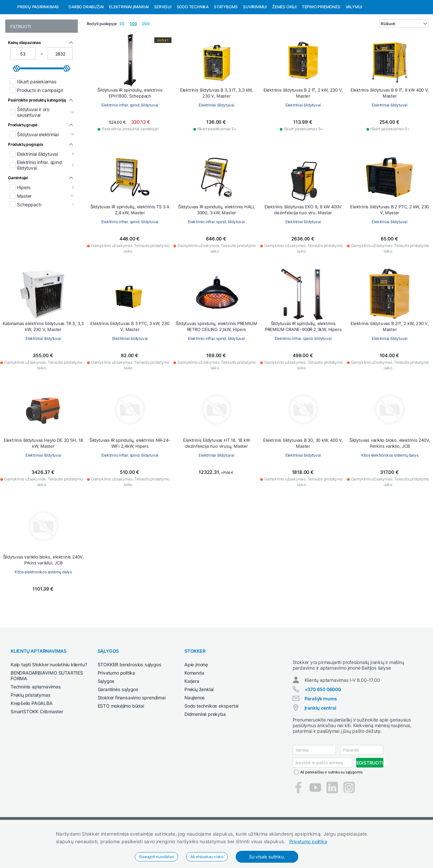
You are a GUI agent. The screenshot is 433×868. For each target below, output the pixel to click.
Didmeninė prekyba (205, 748)
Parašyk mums (321, 739)
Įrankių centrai (320, 748)
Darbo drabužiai (86, 41)
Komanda (194, 707)
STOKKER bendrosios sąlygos (130, 699)
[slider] (17, 103)
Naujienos (195, 732)
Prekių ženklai (199, 723)
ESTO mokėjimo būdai (121, 740)
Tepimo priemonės (321, 41)
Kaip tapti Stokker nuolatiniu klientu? (49, 699)
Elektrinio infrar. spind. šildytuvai (130, 139)
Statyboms (226, 41)
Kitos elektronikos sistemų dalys (390, 489)
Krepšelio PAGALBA (32, 737)
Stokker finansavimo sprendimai (132, 732)
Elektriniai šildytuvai (216, 139)
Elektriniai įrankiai (129, 41)
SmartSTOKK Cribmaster (37, 745)
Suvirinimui (255, 41)
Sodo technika (193, 41)
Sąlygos (106, 715)
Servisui (163, 41)
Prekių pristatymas (30, 729)
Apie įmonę (196, 699)
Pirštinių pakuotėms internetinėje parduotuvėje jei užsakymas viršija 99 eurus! (116, 6)
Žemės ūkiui (284, 41)
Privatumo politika (308, 841)
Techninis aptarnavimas (36, 721)
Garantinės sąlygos (118, 723)
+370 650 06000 (323, 729)
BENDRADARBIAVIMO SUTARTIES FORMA (47, 710)
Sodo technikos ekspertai (211, 740)
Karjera (192, 715)
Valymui (354, 41)
